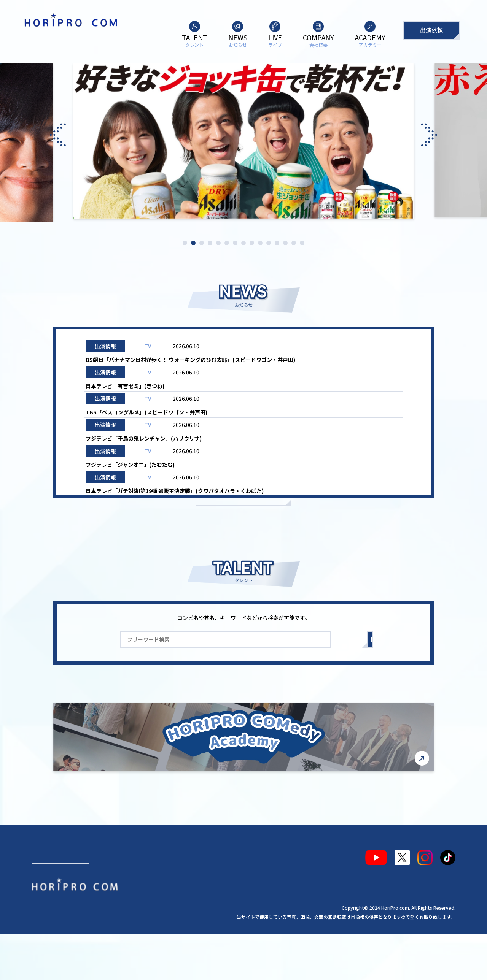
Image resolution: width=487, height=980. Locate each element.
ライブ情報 (283, 339)
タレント (50, 897)
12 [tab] (277, 243)
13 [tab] (285, 243)
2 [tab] (193, 243)
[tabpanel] (244, 143)
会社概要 (172, 897)
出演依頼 (431, 30)
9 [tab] (252, 243)
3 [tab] (202, 243)
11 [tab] (269, 243)
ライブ (132, 897)
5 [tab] (218, 243)
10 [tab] (260, 243)
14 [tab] (294, 243)
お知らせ (363, 339)
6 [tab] (227, 243)
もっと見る (244, 539)
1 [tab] (185, 243)
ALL (124, 339)
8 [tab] (243, 243)
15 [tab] (302, 243)
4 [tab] (210, 243)
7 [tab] (235, 243)
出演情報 (204, 339)
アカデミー (218, 897)
